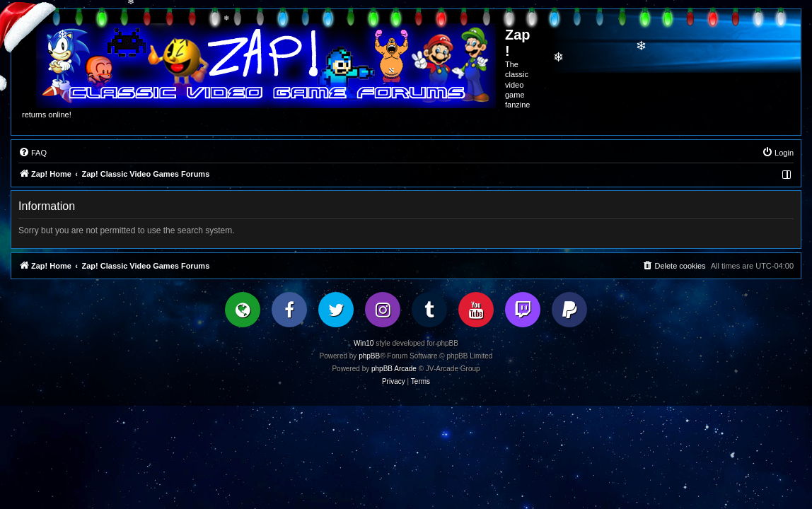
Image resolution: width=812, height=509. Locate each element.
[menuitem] (33, 153)
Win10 (364, 343)
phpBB (369, 356)
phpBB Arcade (394, 369)
